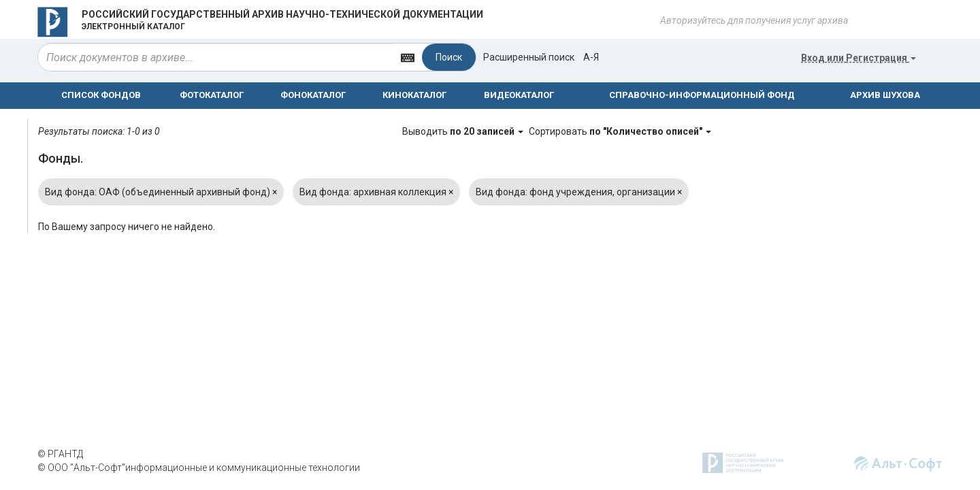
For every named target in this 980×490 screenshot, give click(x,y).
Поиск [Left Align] (449, 57)
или (859, 58)
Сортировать (620, 131)
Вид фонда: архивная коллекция (376, 192)
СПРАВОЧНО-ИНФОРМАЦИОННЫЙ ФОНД (702, 95)
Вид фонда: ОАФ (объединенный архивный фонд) (161, 192)
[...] (216, 57)
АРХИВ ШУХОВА (885, 95)
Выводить (464, 131)
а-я (591, 57)
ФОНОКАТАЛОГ (313, 95)
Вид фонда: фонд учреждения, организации (579, 192)
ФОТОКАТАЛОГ (212, 95)
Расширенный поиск (529, 57)
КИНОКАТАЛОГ (414, 95)
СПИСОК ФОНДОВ (101, 95)
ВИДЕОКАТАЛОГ (519, 95)
